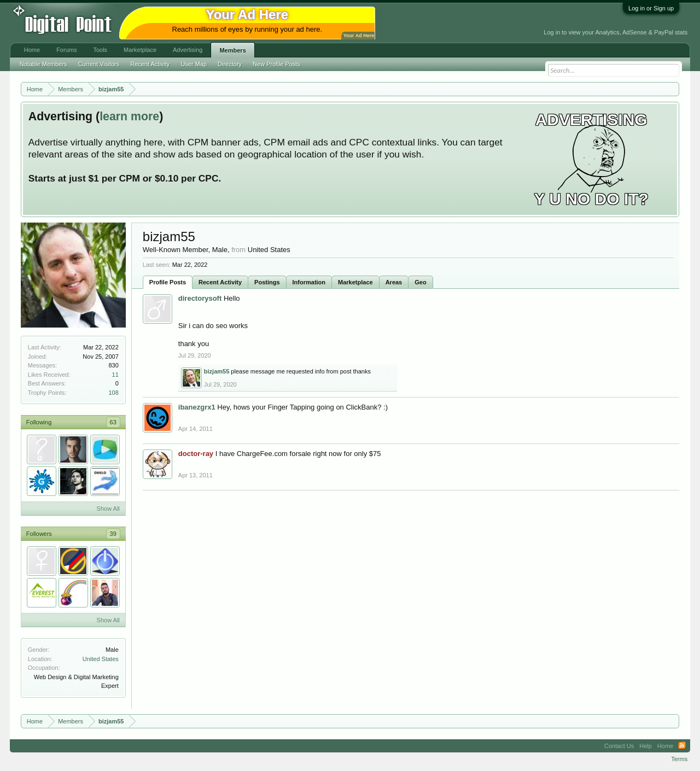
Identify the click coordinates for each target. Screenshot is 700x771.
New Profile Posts (276, 64)
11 (115, 375)
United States (101, 659)
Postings (267, 282)
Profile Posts (168, 282)
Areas (394, 282)
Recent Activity (220, 282)
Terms (679, 759)
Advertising (188, 50)
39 (113, 534)
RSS (682, 746)
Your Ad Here (359, 36)
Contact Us (619, 746)
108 (113, 393)
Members (232, 50)
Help (646, 746)
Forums (66, 50)
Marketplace (355, 282)
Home (32, 50)
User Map (194, 64)
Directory (230, 64)
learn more (129, 116)
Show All (108, 509)
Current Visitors (99, 64)
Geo (420, 282)
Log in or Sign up (651, 8)
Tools (100, 50)
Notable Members (43, 64)
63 (113, 422)
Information (309, 282)
